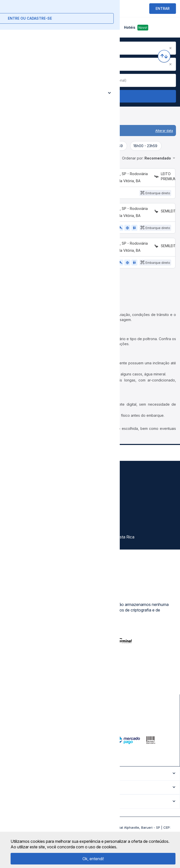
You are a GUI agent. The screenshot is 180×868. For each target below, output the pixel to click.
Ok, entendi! (93, 859)
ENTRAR (163, 8)
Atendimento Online (24, 537)
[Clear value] (83, 80)
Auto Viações (106, 492)
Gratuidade (104, 483)
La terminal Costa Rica (114, 546)
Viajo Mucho (105, 537)
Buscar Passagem (90, 96)
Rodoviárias (105, 501)
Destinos (102, 510)
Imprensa (14, 519)
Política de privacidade (26, 501)
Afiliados (102, 519)
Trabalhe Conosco (23, 546)
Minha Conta (17, 528)
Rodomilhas (104, 528)
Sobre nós (15, 483)
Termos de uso (19, 492)
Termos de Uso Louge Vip (29, 510)
